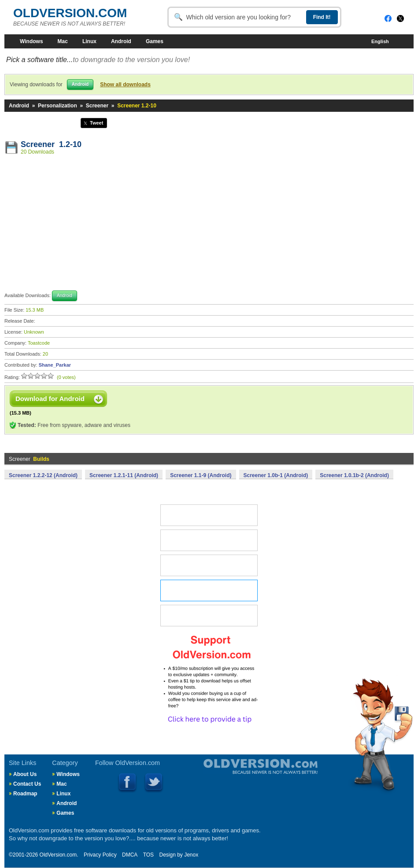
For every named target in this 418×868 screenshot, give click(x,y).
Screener (97, 106)
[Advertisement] (209, 224)
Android (121, 41)
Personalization (57, 106)
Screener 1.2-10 (51, 144)
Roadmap (25, 794)
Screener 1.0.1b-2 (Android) (354, 475)
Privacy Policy (100, 855)
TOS (148, 855)
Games (155, 41)
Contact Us (27, 784)
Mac (63, 41)
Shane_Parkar (55, 365)
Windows (31, 41)
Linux (89, 41)
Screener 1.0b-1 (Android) (276, 475)
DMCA (130, 855)
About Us (25, 774)
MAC (209, 540)
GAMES (209, 616)
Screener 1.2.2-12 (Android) (43, 475)
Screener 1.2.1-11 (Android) (124, 475)
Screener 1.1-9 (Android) (201, 475)
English (385, 42)
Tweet (96, 123)
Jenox (191, 855)
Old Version (237, 774)
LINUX (209, 565)
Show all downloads (125, 85)
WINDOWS (209, 515)
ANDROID (209, 590)
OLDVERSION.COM (70, 13)
